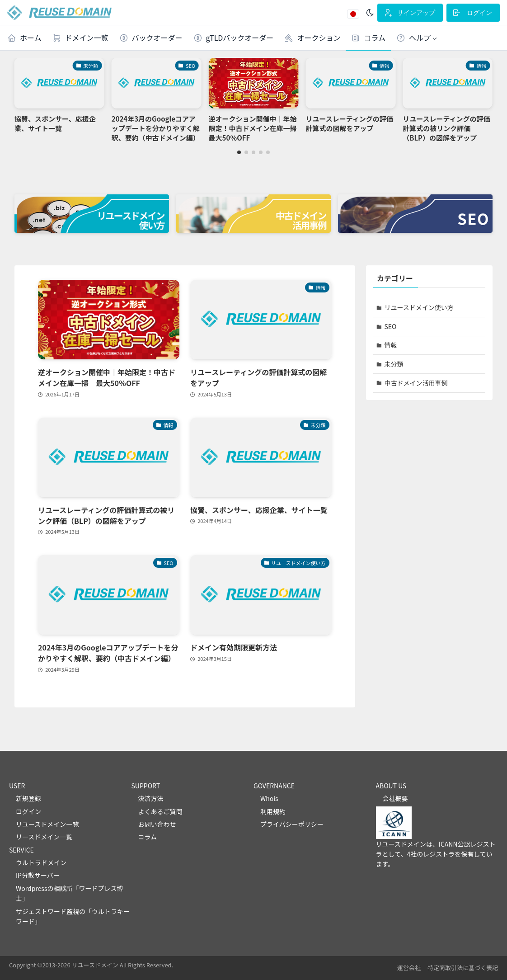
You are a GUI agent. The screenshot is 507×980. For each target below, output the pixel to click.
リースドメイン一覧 (44, 837)
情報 (391, 345)
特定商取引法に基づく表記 (463, 968)
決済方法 (151, 798)
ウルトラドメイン (41, 862)
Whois (269, 798)
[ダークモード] (370, 13)
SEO (391, 326)
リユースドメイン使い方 (419, 307)
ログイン (472, 13)
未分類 (394, 364)
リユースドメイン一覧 (47, 824)
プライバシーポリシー (292, 824)
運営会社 (409, 968)
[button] (417, 38)
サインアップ (409, 13)
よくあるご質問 (160, 811)
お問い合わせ (157, 824)
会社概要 (395, 798)
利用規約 (273, 811)
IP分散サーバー (38, 875)
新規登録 (28, 798)
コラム (148, 837)
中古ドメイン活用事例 (416, 383)
